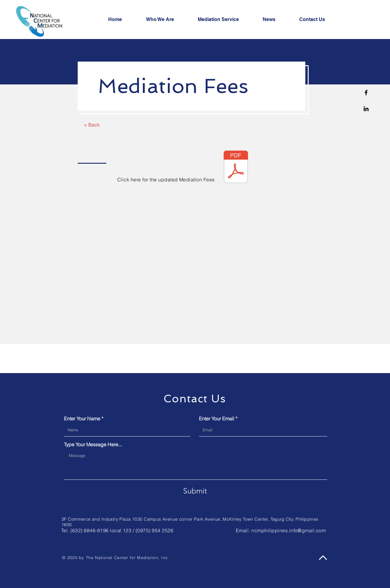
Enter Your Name (82, 419)
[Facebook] (366, 93)
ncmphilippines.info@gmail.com (289, 530)
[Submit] (195, 491)
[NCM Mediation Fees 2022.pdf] (236, 168)
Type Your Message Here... (93, 444)
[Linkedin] (366, 109)
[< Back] (92, 125)
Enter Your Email (217, 419)
